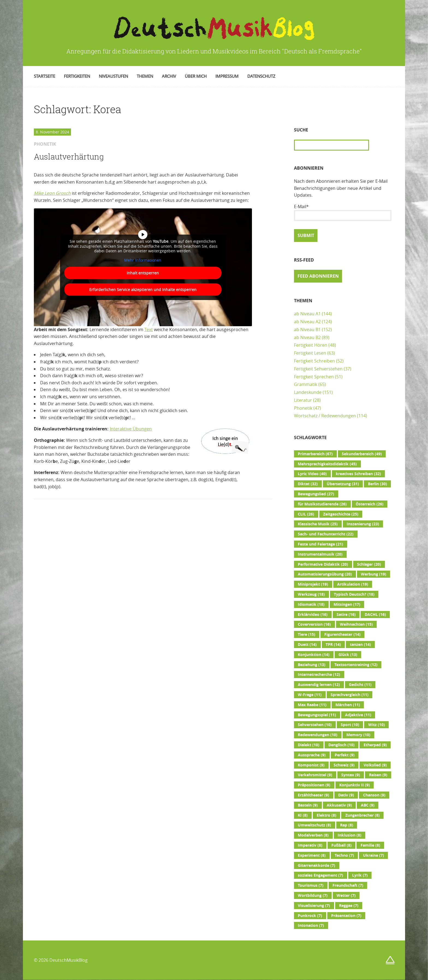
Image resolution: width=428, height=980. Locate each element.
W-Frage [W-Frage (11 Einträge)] (310, 695)
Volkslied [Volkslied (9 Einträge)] (375, 765)
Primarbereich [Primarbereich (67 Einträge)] (315, 454)
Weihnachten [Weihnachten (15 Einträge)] (356, 624)
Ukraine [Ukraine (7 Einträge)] (374, 855)
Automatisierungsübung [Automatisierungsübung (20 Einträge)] (325, 574)
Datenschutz (261, 76)
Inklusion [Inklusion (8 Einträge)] (350, 835)
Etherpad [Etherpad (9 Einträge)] (375, 745)
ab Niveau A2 (307, 322)
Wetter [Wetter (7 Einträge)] (346, 895)
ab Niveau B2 (307, 337)
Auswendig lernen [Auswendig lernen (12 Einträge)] (319, 685)
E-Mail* (343, 212)
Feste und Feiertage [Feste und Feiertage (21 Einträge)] (320, 544)
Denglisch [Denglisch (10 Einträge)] (341, 745)
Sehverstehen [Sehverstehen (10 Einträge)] (315, 725)
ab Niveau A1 (307, 314)
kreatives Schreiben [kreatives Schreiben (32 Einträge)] (358, 474)
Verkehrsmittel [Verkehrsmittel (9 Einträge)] (315, 775)
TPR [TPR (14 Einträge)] (333, 645)
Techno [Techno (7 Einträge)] (344, 855)
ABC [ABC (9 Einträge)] (368, 805)
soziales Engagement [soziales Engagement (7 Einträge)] (320, 875)
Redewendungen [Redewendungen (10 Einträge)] (318, 735)
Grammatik (306, 384)
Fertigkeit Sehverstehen (318, 369)
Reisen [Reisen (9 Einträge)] (378, 775)
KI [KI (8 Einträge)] (303, 815)
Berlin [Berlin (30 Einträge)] (378, 484)
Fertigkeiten (77, 76)
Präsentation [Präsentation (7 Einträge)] (346, 916)
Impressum (227, 76)
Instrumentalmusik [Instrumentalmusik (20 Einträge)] (320, 554)
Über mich (196, 76)
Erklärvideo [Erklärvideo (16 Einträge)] (313, 615)
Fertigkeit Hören (311, 345)
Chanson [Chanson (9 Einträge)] (374, 795)
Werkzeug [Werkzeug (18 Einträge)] (311, 594)
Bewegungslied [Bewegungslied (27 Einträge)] (316, 494)
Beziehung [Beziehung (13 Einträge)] (312, 665)
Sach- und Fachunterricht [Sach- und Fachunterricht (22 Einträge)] (326, 534)
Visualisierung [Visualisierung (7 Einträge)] (314, 906)
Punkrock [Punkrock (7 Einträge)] (310, 916)
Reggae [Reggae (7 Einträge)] (349, 906)
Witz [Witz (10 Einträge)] (377, 725)
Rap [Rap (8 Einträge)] (347, 825)
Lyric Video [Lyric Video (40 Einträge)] (312, 474)
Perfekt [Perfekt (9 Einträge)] (345, 755)
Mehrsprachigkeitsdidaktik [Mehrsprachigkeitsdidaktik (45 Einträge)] (327, 464)
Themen (145, 76)
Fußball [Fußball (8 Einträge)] (341, 845)
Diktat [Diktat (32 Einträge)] (308, 484)
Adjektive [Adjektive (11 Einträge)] (358, 715)
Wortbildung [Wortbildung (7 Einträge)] (313, 895)
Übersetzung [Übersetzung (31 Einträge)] (343, 484)
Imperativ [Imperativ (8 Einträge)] (310, 845)
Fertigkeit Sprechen (314, 377)
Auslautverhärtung (69, 157)
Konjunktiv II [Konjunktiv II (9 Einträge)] (355, 785)
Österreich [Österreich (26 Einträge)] (370, 504)
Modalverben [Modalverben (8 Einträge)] (313, 835)
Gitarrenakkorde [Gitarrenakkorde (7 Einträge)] (316, 865)
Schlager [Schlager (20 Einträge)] (369, 564)
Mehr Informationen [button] (143, 260)
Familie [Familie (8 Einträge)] (370, 845)
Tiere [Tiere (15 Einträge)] (307, 634)
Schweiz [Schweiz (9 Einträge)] (344, 765)
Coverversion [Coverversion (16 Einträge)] (314, 624)
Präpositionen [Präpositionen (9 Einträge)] (314, 785)
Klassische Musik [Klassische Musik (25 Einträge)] (318, 524)
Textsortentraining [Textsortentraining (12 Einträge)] (356, 665)
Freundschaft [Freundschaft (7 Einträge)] (348, 885)
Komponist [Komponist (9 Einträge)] (311, 765)
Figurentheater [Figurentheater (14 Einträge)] (342, 634)
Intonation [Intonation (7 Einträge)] (311, 925)
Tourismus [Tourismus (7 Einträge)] (311, 885)
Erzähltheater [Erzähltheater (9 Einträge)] (313, 795)
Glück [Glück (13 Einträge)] (348, 655)
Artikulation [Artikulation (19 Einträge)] (353, 584)
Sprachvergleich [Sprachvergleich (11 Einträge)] (350, 695)
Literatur (303, 400)
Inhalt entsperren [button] (143, 273)
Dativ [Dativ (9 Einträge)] (346, 795)
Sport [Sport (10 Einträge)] (350, 725)
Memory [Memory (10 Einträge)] (358, 735)
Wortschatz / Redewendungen (325, 416)
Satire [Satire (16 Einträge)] (346, 615)
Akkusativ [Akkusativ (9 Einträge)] (339, 805)
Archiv (169, 76)
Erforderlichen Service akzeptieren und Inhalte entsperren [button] (143, 290)
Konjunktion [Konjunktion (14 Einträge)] (314, 655)
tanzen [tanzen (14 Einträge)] (360, 645)
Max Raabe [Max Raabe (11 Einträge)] (312, 705)
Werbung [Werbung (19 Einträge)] (374, 574)
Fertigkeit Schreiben (314, 361)
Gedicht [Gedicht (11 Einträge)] (360, 685)
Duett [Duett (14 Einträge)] (307, 645)
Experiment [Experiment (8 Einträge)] (312, 855)
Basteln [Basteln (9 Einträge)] (308, 805)
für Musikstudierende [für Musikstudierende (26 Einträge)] (322, 504)
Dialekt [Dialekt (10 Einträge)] (309, 745)
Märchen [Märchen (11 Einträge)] (348, 705)
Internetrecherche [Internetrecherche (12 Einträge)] (319, 675)
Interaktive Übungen (131, 429)
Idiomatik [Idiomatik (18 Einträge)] (311, 604)
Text (149, 329)
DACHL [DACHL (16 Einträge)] (375, 615)
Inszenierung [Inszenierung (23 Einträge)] (363, 524)
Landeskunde (308, 392)
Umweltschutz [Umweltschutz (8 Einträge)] (314, 825)
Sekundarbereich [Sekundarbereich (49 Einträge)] (362, 454)
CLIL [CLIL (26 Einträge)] (306, 514)
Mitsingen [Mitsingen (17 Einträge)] (347, 604)
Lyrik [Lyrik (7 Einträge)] (360, 875)
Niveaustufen (113, 76)
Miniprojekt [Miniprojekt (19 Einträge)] (313, 584)
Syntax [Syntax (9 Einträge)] (351, 775)
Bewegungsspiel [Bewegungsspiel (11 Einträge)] (317, 715)
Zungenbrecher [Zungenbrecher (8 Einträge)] (362, 815)
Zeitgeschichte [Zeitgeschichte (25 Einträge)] (341, 514)
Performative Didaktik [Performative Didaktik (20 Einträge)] (323, 564)
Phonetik (303, 408)
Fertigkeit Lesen (310, 353)
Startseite (44, 76)
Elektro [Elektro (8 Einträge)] (326, 815)
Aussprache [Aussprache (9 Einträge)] (312, 755)
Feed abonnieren (318, 276)
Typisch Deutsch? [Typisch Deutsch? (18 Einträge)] (354, 594)
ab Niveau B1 (307, 329)
